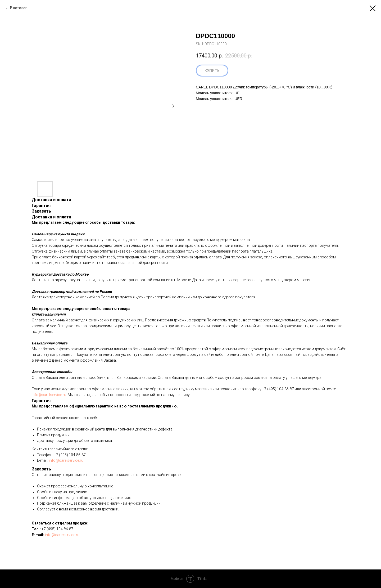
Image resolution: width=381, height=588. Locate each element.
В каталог (19, 8)
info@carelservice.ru (49, 395)
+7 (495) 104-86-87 (278, 389)
